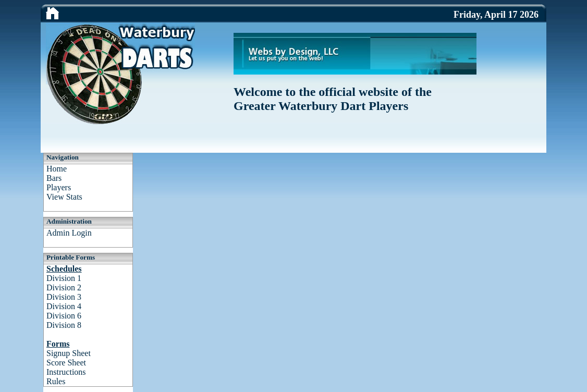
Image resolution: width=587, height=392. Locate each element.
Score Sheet (66, 363)
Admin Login (69, 233)
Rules (56, 381)
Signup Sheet (69, 353)
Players (59, 187)
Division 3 (64, 297)
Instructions (66, 372)
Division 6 (64, 316)
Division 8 (64, 325)
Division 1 (64, 278)
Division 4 (64, 306)
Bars (54, 178)
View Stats (64, 197)
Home (57, 169)
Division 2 (64, 287)
